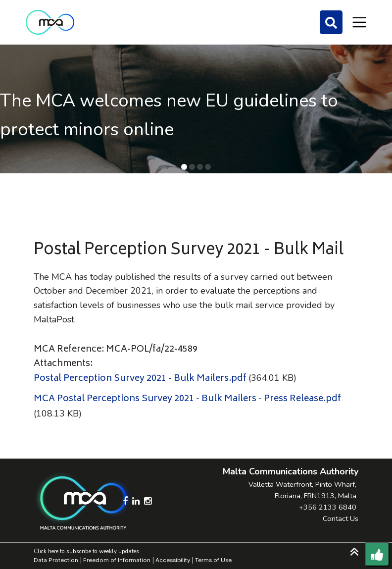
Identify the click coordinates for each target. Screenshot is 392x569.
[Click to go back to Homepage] (50, 22)
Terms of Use (213, 560)
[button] (184, 167)
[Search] (331, 22)
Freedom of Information (117, 560)
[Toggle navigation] (359, 22)
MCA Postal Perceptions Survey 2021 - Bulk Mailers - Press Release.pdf (187, 399)
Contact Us (341, 518)
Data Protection (56, 560)
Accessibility (173, 560)
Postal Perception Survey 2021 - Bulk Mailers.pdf (140, 379)
